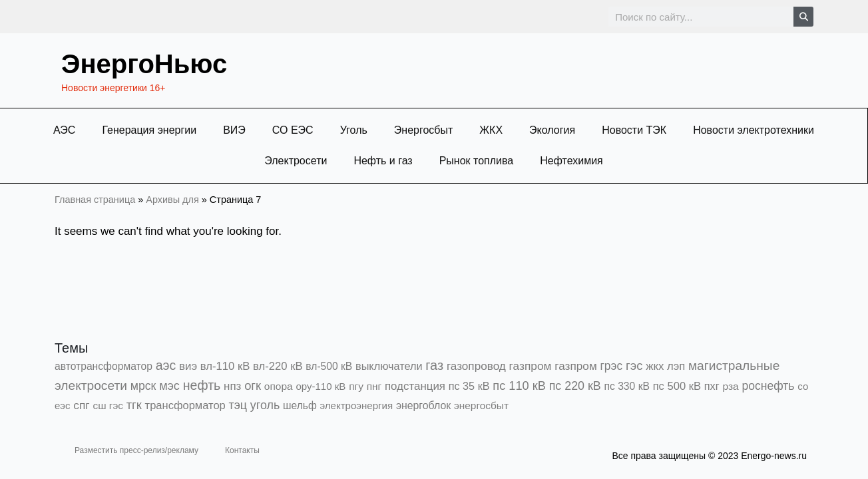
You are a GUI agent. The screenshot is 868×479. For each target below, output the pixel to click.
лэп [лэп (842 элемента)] (676, 366)
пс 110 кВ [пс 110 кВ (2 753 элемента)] (519, 386)
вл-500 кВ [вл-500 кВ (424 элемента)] (329, 366)
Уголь (354, 130)
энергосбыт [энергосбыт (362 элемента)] (481, 405)
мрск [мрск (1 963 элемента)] (143, 386)
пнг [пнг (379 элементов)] (374, 386)
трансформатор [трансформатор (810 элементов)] (185, 405)
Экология (552, 130)
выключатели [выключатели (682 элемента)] (389, 366)
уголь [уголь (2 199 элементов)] (265, 405)
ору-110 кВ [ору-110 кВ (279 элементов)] (321, 386)
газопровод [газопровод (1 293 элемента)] (476, 366)
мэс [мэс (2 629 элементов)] (169, 386)
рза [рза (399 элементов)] (730, 386)
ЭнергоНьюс (144, 64)
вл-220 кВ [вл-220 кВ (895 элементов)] (278, 366)
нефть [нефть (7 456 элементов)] (202, 385)
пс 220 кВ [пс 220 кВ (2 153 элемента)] (575, 386)
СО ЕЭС (293, 130)
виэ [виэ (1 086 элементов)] (188, 366)
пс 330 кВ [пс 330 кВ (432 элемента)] (627, 386)
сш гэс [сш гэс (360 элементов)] (108, 405)
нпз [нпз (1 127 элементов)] (232, 386)
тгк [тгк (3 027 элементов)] (134, 405)
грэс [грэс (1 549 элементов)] (612, 366)
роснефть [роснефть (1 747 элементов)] (768, 386)
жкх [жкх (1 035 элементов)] (655, 366)
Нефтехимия (571, 161)
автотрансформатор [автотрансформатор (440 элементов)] (104, 366)
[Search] (803, 17)
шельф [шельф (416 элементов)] (300, 405)
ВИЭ (234, 130)
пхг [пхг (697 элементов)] (712, 386)
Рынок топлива (477, 161)
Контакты (242, 450)
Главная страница (95, 200)
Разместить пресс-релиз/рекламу (136, 450)
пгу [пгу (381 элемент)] (356, 386)
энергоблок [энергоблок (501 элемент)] (423, 405)
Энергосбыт (424, 130)
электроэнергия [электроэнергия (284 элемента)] (356, 405)
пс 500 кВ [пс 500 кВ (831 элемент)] (677, 386)
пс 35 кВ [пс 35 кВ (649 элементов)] (469, 386)
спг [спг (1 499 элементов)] (81, 405)
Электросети (296, 161)
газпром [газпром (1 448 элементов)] (531, 366)
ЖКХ (491, 130)
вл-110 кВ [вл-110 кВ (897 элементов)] (225, 366)
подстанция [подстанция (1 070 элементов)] (415, 386)
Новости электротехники (754, 130)
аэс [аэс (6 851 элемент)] (166, 365)
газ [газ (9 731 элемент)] (434, 365)
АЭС (64, 130)
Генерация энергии (149, 130)
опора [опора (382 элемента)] (279, 386)
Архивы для (172, 200)
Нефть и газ (383, 161)
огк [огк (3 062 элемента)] (253, 386)
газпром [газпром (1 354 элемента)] (576, 366)
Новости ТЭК (634, 130)
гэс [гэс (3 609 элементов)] (634, 366)
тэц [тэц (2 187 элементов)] (238, 405)
